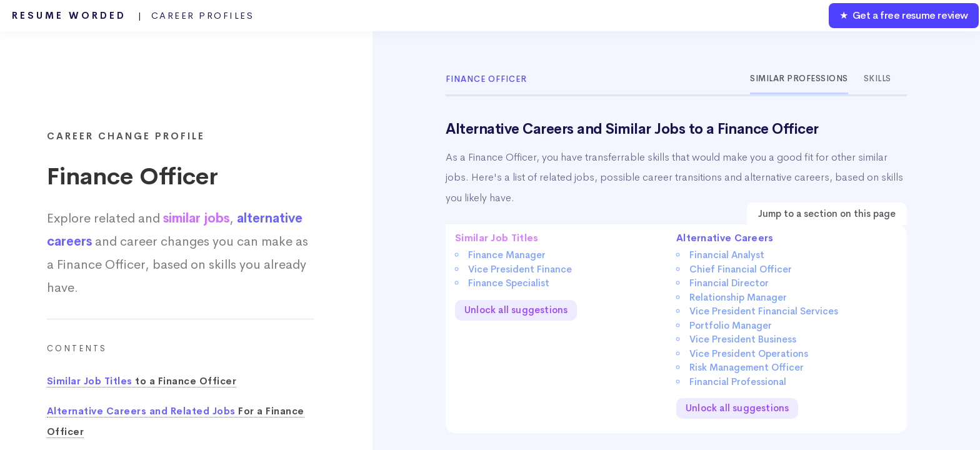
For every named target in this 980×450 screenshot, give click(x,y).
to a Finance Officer (142, 381)
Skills (877, 78)
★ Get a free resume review (904, 15)
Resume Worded (133, 16)
